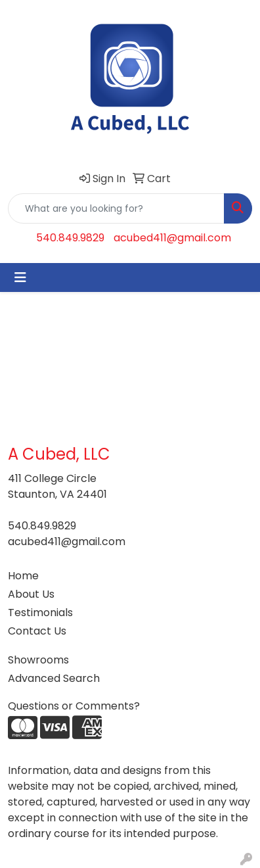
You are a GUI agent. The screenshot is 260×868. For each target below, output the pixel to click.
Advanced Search (54, 678)
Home (23, 576)
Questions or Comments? (74, 706)
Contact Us (37, 631)
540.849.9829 (70, 238)
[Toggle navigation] (20, 277)
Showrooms (38, 660)
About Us (31, 594)
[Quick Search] (116, 208)
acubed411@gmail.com (172, 238)
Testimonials (40, 613)
